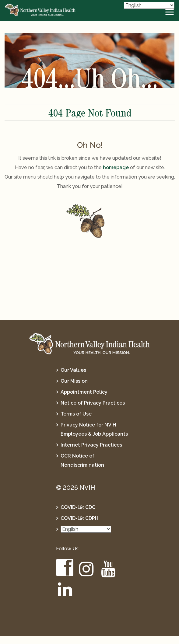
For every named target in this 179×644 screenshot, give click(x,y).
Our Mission (74, 381)
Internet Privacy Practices (91, 445)
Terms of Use (76, 414)
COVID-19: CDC (78, 507)
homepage (116, 167)
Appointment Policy (84, 392)
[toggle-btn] (170, 12)
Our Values (73, 370)
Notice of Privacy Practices (93, 403)
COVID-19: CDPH (79, 518)
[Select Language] (149, 5)
